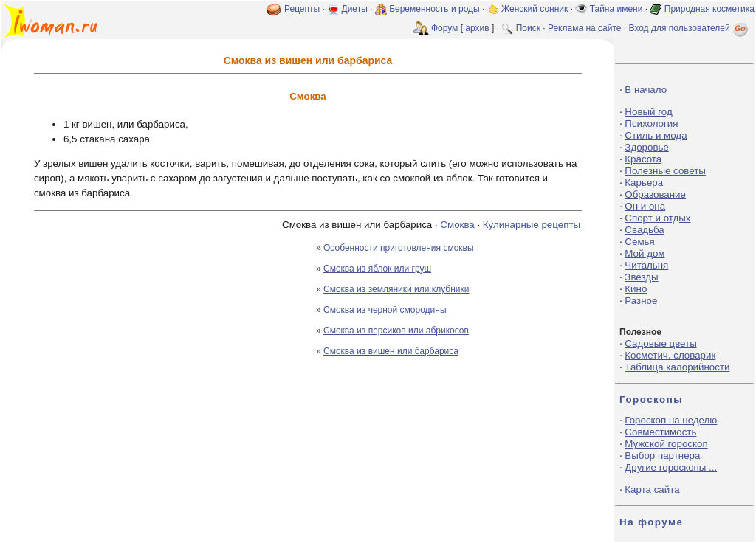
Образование (655, 194)
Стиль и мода (656, 135)
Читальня (646, 265)
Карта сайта (652, 490)
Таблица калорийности (677, 367)
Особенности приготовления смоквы (399, 248)
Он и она (645, 206)
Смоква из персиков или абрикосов (396, 331)
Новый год (648, 112)
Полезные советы (665, 171)
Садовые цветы (660, 343)
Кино (636, 289)
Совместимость (660, 432)
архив (477, 28)
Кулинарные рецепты (532, 225)
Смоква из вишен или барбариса (391, 351)
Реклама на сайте (585, 28)
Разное (641, 301)
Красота (643, 159)
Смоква (457, 225)
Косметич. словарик (670, 355)
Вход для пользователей (690, 28)
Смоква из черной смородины (385, 310)
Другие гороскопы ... (671, 467)
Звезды (641, 277)
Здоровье (647, 147)
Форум (444, 28)
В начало (646, 90)
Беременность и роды (434, 9)
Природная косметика (709, 9)
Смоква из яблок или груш (377, 269)
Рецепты (302, 9)
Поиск (528, 28)
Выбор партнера (662, 456)
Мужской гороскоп (666, 444)
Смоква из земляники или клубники (396, 289)
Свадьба (644, 230)
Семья (639, 242)
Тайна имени (616, 9)
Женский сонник (535, 9)
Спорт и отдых (657, 218)
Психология (651, 124)
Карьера (644, 183)
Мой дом (645, 253)
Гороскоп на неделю (671, 420)
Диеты (355, 9)
